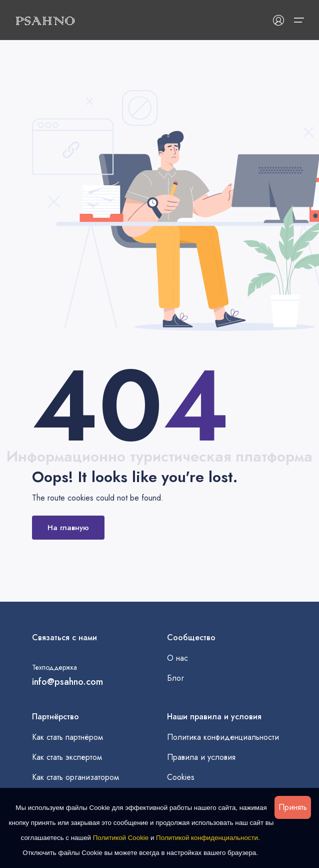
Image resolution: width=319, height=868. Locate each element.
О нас (177, 658)
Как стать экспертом (67, 757)
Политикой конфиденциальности (207, 838)
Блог (175, 678)
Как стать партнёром (67, 737)
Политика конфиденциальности (223, 737)
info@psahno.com (67, 682)
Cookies (181, 777)
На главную (68, 528)
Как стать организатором (75, 777)
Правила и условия (201, 757)
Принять (293, 807)
